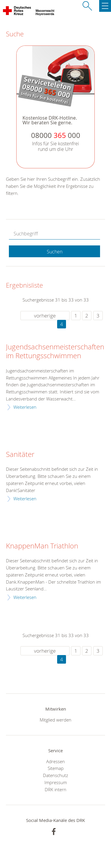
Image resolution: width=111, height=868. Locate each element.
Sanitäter (20, 455)
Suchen (55, 252)
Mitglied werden (55, 720)
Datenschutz (55, 775)
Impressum (56, 782)
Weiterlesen (25, 407)
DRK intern (55, 789)
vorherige (45, 316)
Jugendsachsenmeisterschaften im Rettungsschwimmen (55, 351)
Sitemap (56, 768)
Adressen (55, 761)
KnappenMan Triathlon (42, 546)
